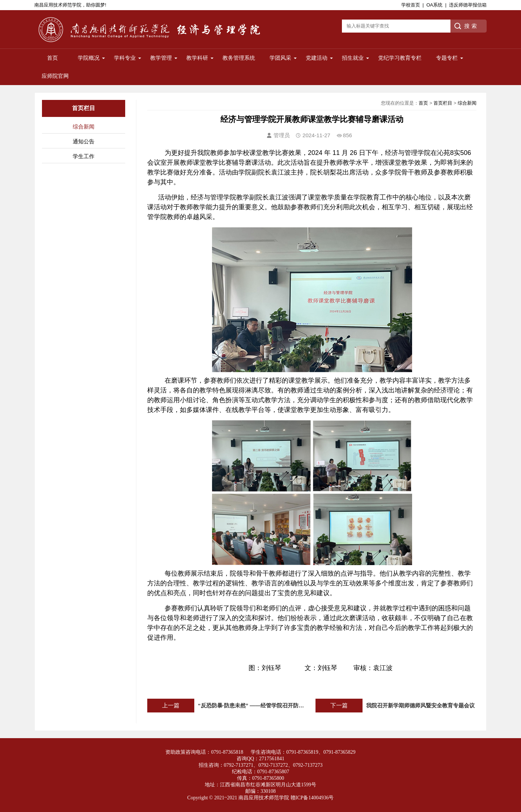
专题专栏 (447, 58)
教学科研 (197, 58)
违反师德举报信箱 (468, 5)
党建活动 (317, 58)
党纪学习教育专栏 (400, 58)
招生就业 (353, 58)
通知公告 (84, 141)
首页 (52, 58)
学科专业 (125, 58)
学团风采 (280, 58)
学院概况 (89, 58)
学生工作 (84, 156)
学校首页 (411, 5)
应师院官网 (55, 76)
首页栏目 (443, 103)
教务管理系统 (239, 58)
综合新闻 (84, 127)
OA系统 (434, 5)
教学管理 (161, 58)
